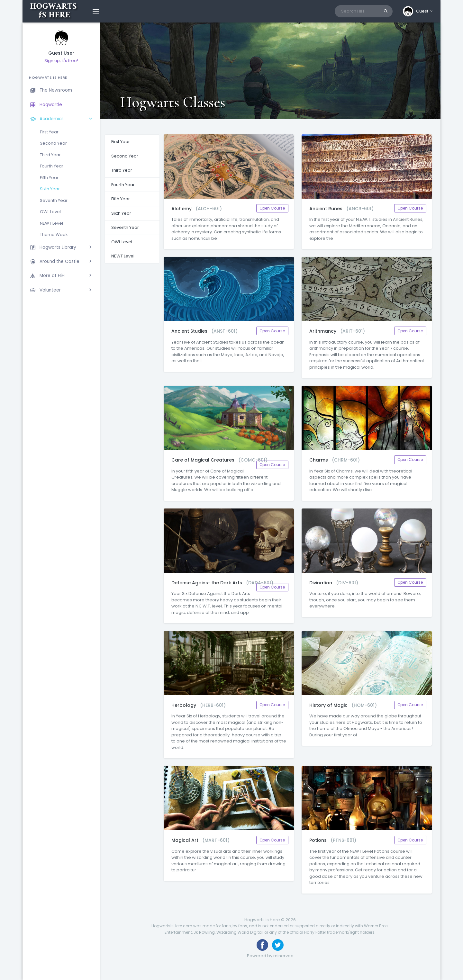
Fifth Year (49, 178)
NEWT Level (51, 223)
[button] (418, 11)
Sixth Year (50, 189)
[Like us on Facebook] (262, 945)
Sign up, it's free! (61, 61)
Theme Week (54, 234)
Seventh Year (54, 200)
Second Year (53, 143)
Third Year (50, 155)
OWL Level (50, 212)
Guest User (61, 53)
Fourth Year (52, 166)
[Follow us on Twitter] (278, 945)
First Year (49, 132)
